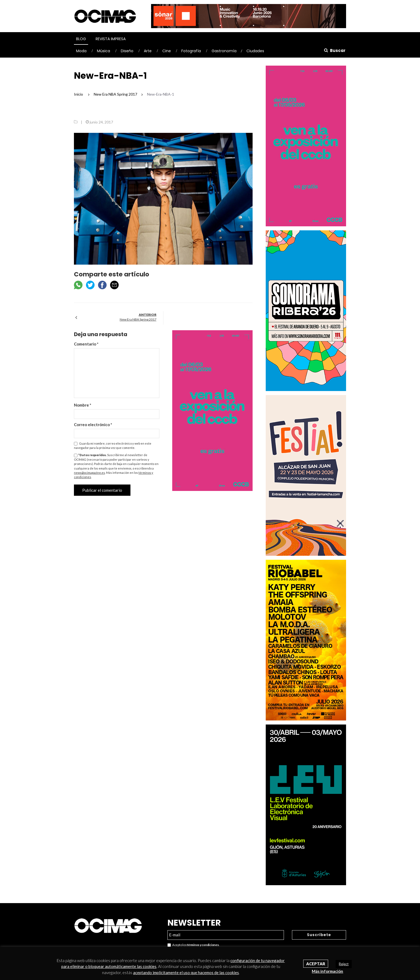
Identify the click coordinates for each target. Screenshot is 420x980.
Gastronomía (224, 51)
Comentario (86, 344)
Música (104, 51)
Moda (81, 51)
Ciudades (255, 51)
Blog (81, 39)
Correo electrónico (93, 425)
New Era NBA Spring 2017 (138, 319)
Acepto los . (193, 945)
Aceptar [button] (316, 964)
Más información (327, 971)
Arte (148, 51)
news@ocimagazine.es (89, 473)
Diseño (127, 51)
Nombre (83, 405)
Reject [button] (344, 964)
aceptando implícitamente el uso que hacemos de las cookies (186, 973)
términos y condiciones (203, 945)
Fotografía (191, 51)
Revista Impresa (111, 39)
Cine (167, 51)
